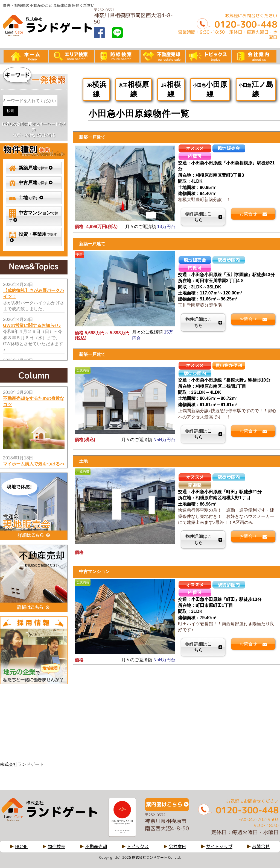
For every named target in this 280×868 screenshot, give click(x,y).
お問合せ (261, 846)
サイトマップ (219, 846)
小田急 (210, 89)
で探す (31, 168)
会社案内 (177, 846)
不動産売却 (96, 846)
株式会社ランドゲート (22, 764)
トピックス (138, 846)
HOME (21, 846)
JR (96, 89)
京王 (134, 89)
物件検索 (56, 846)
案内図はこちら (164, 804)
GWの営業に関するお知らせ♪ (32, 325)
